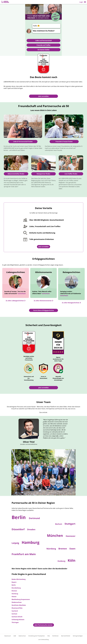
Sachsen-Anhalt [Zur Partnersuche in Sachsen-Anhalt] (17, 617)
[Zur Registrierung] (5, 2)
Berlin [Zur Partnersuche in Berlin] (19, 517)
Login (81, 2)
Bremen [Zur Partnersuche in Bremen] (63, 549)
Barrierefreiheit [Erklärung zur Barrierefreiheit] (66, 636)
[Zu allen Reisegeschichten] (71, 303)
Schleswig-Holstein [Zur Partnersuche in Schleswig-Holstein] (18, 620)
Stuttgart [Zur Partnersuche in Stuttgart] (70, 524)
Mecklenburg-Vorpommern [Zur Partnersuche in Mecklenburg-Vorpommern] (21, 599)
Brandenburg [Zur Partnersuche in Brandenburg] (16, 588)
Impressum (8, 636)
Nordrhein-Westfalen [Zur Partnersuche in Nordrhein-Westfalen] (19, 605)
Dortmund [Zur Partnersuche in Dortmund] (34, 518)
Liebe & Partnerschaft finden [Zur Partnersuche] (23, 142)
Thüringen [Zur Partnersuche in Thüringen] (15, 622)
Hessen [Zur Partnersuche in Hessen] (14, 597)
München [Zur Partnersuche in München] (55, 535)
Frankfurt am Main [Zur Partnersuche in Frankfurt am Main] (24, 554)
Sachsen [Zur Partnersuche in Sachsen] (14, 614)
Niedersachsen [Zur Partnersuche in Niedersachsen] (17, 602)
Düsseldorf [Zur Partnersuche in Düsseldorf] (18, 529)
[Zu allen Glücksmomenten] (43, 301)
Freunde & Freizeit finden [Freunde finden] (64, 142)
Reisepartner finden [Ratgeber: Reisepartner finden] (43, 174)
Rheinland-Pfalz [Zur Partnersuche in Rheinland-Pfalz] (17, 608)
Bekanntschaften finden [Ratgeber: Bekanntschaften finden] (16, 174)
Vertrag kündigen (78, 636)
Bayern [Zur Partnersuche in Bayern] (14, 582)
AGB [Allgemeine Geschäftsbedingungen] (15, 636)
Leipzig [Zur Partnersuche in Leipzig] (16, 543)
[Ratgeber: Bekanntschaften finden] (16, 163)
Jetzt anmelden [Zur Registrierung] (44, 96)
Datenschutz (22, 636)
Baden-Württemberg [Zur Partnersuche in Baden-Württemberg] (19, 579)
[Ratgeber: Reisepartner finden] (43, 163)
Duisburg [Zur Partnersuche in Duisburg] (62, 561)
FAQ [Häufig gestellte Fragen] (49, 636)
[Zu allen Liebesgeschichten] (16, 301)
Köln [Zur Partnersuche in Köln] (72, 560)
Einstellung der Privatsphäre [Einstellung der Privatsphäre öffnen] (37, 636)
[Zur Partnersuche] (23, 126)
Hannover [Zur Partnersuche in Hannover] (71, 536)
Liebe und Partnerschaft (44, 41)
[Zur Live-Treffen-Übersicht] (71, 163)
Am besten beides (43, 50)
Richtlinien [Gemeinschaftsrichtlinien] (55, 636)
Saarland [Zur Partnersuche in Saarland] (15, 611)
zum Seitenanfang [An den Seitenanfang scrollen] (43, 639)
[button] (85, 2)
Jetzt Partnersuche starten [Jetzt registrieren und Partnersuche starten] (44, 625)
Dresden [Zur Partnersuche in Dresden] (31, 529)
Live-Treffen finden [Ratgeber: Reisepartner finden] (71, 174)
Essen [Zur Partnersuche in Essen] (72, 549)
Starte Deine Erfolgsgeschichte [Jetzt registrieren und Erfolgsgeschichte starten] (43, 310)
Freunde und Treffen (44, 45)
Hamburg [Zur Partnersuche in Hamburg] (31, 542)
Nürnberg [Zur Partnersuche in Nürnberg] (51, 549)
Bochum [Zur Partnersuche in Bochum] (59, 524)
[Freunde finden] (64, 126)
